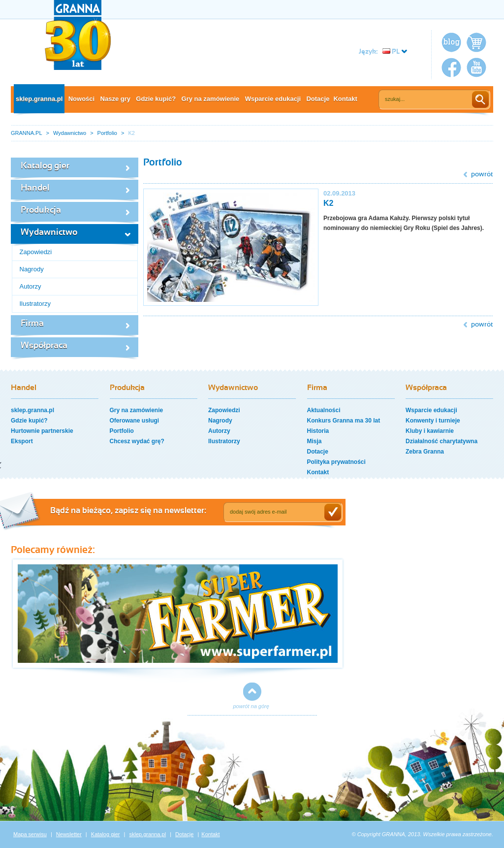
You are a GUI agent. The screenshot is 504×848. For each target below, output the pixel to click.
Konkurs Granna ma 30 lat (344, 421)
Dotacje (318, 99)
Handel (35, 188)
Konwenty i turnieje (433, 421)
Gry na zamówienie (211, 99)
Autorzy (31, 286)
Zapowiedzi (36, 252)
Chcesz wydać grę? (137, 441)
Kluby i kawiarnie (430, 431)
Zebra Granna (425, 452)
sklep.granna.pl (39, 99)
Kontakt (345, 99)
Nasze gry (115, 99)
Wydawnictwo (70, 133)
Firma (32, 324)
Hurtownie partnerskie (42, 431)
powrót (482, 175)
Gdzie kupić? (156, 99)
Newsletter (69, 834)
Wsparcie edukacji (273, 99)
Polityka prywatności (336, 462)
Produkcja (41, 211)
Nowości (81, 99)
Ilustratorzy (35, 304)
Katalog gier (45, 166)
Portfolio (107, 133)
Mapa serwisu (30, 834)
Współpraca (44, 346)
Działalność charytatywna (441, 441)
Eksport (22, 441)
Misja (315, 441)
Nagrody (32, 269)
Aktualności (324, 410)
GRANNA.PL (27, 133)
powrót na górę (251, 706)
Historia (318, 431)
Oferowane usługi (135, 421)
